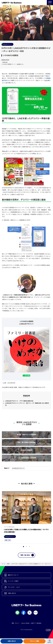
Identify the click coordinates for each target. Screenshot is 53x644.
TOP (49, 630)
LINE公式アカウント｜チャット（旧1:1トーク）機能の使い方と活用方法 (27, 404)
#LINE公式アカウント (18, 468)
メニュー (50, 3)
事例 (8, 564)
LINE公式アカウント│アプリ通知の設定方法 (19, 401)
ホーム (4, 564)
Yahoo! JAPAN (25, 623)
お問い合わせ (12, 641)
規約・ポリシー (16, 623)
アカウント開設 (34, 641)
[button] (51, 519)
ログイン (50, 642)
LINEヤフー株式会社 (36, 623)
